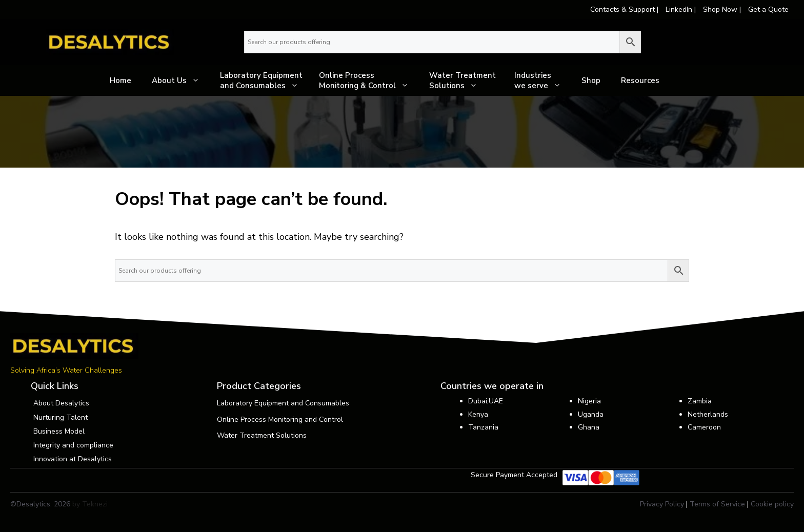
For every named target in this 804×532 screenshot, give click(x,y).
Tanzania (483, 427)
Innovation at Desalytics (73, 459)
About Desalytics (61, 403)
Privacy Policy (662, 504)
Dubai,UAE (486, 401)
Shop (591, 80)
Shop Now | (723, 9)
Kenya (478, 414)
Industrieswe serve (543, 80)
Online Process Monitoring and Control (280, 420)
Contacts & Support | (625, 9)
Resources (640, 80)
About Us (181, 80)
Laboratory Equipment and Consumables (264, 80)
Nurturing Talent (61, 417)
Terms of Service (717, 504)
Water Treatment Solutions (467, 80)
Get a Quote (768, 9)
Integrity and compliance (73, 445)
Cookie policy (772, 504)
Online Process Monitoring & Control (369, 80)
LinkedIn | (682, 9)
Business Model (59, 431)
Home (120, 80)
